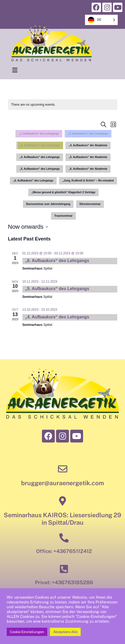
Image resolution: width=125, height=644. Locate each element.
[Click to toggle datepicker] (28, 227)
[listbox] (101, 20)
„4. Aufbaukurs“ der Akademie (88, 145)
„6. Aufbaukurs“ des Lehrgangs (33, 181)
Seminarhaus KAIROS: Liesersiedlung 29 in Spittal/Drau (62, 519)
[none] (101, 20)
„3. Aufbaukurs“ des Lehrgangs (40, 145)
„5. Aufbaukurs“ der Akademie (88, 157)
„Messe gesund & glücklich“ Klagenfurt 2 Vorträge (63, 192)
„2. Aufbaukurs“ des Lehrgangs (88, 134)
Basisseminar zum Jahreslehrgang (48, 204)
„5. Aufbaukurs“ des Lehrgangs (40, 169)
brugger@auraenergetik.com (62, 483)
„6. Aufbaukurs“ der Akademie (88, 169)
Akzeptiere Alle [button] (65, 632)
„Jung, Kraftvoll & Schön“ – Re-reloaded (88, 181)
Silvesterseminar (90, 204)
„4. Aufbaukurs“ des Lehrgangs (40, 157)
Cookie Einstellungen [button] (27, 632)
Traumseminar (63, 216)
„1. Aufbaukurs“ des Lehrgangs (39, 134)
